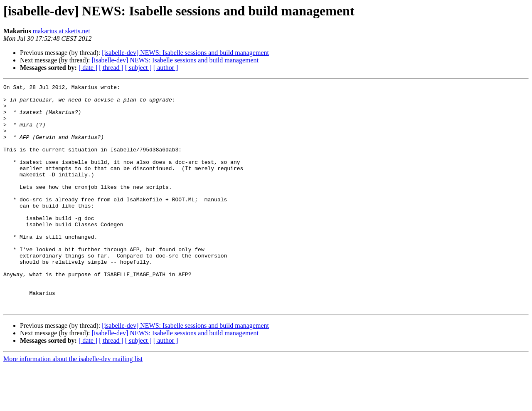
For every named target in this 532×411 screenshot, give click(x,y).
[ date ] (88, 68)
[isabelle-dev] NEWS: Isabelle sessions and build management (185, 53)
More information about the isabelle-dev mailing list (73, 404)
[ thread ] (111, 68)
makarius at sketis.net (62, 31)
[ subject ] (138, 68)
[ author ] (166, 68)
